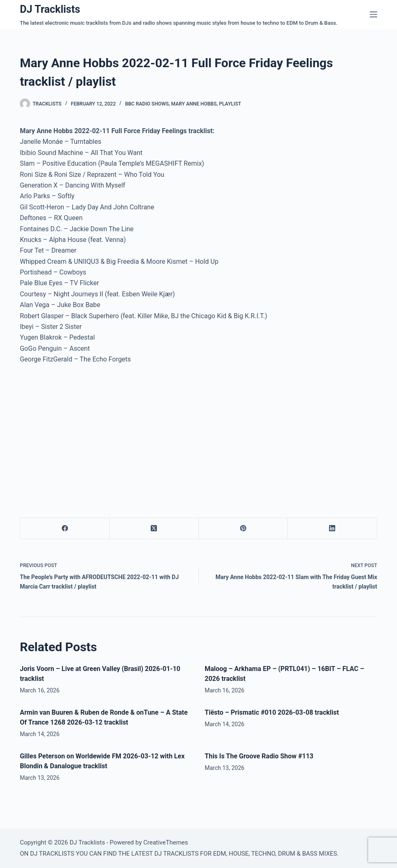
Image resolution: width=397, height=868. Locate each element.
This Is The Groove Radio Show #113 (259, 756)
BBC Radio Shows (147, 104)
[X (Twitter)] (154, 529)
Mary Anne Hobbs (194, 104)
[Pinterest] (244, 529)
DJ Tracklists (50, 9)
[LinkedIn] (333, 529)
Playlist (230, 104)
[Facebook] (65, 529)
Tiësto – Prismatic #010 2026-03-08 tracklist (272, 712)
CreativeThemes (166, 842)
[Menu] (374, 14)
